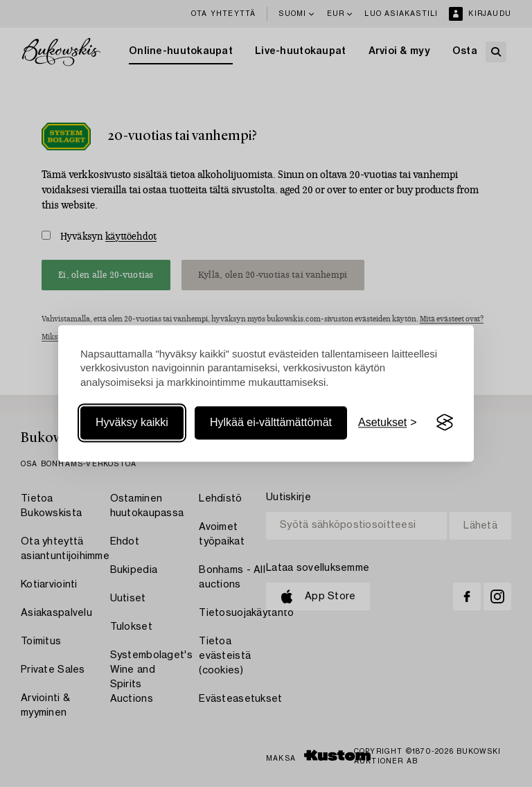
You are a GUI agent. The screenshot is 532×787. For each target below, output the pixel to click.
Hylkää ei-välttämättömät (271, 422)
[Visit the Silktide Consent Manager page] (445, 423)
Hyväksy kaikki (132, 422)
